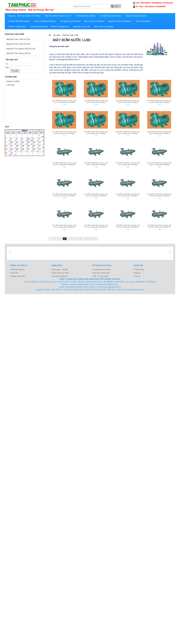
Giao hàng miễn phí (60, 276)
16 (8, 147)
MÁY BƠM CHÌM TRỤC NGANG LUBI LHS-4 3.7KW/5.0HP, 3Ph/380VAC (64, 226)
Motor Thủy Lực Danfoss (104, 27)
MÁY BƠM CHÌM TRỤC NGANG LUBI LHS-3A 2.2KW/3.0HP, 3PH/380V (96, 195)
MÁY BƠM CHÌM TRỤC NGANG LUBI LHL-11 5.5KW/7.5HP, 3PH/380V (128, 133)
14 (36, 143)
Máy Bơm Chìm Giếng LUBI (19, 53)
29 (41, 150)
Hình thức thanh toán (101, 273)
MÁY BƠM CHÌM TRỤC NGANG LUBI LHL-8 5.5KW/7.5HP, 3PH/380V (96, 101)
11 (19, 143)
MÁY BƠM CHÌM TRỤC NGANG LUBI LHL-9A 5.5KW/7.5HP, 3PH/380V (128, 101)
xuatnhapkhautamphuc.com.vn (41, 7)
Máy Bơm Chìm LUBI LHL (18, 39)
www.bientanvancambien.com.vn (82, 284)
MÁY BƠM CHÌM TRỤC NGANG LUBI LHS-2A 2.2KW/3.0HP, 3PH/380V (159, 164)
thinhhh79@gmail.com (110, 284)
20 (30, 147)
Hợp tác (137, 273)
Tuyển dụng (139, 270)
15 (41, 143)
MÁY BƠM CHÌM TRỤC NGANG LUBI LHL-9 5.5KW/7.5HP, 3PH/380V (96, 133)
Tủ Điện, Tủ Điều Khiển (17, 27)
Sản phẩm (57, 35)
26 (24, 150)
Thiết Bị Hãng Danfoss (39, 27)
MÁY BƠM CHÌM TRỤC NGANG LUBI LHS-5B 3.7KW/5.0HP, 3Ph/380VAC (159, 226)
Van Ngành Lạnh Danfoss (70, 21)
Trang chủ (12, 16)
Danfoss (13, 81)
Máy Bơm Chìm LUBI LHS (18, 44)
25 (19, 150)
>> (39, 131)
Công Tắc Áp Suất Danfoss (136, 16)
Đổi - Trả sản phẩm (101, 276)
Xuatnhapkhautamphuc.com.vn (50, 35)
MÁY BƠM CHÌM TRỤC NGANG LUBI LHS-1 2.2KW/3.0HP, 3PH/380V (96, 164)
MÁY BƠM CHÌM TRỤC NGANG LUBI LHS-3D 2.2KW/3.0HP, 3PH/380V (159, 195)
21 (36, 147)
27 (30, 150)
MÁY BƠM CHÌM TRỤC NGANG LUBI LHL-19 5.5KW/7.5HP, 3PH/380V (159, 133)
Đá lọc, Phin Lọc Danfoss (94, 21)
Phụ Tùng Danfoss (143, 21)
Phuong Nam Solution (136, 290)
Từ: (7, 64)
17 (13, 147)
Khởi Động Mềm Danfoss (86, 16)
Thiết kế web (122, 290)
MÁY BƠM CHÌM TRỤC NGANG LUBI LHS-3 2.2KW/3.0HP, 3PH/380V (128, 195)
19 (24, 147)
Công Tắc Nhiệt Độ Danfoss (45, 21)
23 (8, 150)
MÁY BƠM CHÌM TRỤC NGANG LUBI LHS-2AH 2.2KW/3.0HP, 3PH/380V (64, 195)
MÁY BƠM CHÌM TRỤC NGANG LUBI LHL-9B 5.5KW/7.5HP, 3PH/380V (159, 101)
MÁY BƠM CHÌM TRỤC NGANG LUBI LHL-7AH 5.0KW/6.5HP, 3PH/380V (64, 101)
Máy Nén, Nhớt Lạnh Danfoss (120, 21)
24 (13, 150)
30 (8, 154)
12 (24, 143)
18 (19, 147)
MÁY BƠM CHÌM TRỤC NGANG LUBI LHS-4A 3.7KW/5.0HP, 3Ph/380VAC (96, 226)
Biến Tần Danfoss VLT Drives (29, 16)
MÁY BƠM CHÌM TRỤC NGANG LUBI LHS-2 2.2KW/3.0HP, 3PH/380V (128, 164)
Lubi (10, 85)
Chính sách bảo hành (60, 273)
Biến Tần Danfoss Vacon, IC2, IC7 (58, 16)
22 (41, 147)
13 (30, 143)
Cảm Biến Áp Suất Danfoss (111, 16)
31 (13, 154)
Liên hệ (137, 276)
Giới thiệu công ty (18, 270)
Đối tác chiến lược (18, 276)
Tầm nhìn (15, 273)
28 (36, 150)
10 (13, 143)
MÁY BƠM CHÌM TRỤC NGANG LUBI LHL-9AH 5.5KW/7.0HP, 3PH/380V (64, 133)
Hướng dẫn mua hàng (102, 270)
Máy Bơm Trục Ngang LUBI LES (21, 49)
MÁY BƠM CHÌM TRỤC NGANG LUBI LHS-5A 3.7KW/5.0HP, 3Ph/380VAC (128, 226)
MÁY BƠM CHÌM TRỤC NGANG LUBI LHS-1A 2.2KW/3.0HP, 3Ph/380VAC (64, 164)
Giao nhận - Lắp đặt (60, 270)
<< (10, 131)
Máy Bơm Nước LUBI (82, 27)
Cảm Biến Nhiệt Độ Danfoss (19, 21)
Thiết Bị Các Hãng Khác (59, 27)
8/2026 (25, 131)
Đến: (8, 67)
